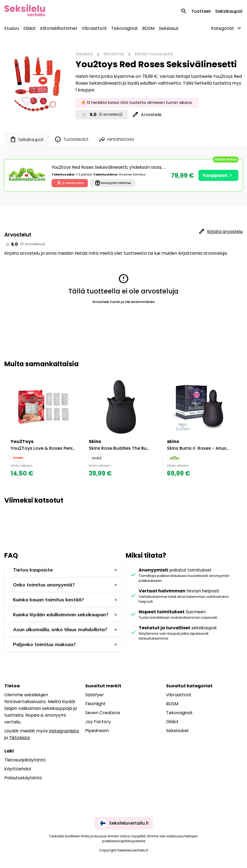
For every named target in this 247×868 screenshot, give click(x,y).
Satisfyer (95, 695)
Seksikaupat (229, 11)
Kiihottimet (114, 54)
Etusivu (12, 28)
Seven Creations (103, 713)
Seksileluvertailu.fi (124, 823)
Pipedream (97, 731)
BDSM (148, 28)
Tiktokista (19, 738)
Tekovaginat (125, 28)
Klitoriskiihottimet (59, 28)
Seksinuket (178, 731)
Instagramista (64, 731)
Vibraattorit (94, 28)
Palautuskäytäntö (23, 778)
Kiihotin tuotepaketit (154, 54)
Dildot (30, 28)
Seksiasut (169, 28)
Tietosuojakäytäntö (25, 760)
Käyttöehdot (18, 769)
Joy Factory (98, 722)
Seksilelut (84, 54)
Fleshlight (95, 704)
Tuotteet (201, 11)
